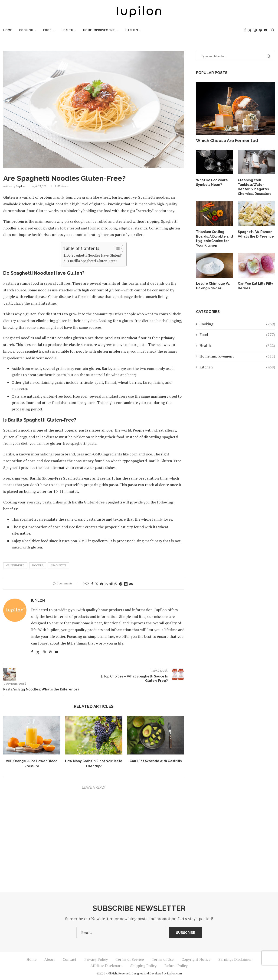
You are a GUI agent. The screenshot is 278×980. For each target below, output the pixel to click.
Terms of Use (163, 959)
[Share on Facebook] (92, 584)
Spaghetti (59, 565)
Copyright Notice (196, 959)
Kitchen (131, 30)
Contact (70, 959)
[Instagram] (255, 30)
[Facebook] (245, 30)
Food (47, 30)
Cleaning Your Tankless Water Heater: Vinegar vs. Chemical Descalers (255, 187)
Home (8, 30)
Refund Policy (176, 966)
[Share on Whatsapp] (116, 584)
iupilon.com (175, 973)
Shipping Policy (143, 966)
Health (67, 30)
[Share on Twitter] (97, 584)
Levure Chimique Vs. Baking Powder (213, 286)
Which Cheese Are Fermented (227, 140)
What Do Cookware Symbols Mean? (212, 182)
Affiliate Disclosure (106, 966)
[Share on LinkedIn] (106, 584)
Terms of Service (130, 959)
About (50, 959)
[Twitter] (250, 30)
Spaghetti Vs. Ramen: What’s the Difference (256, 234)
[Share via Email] (131, 584)
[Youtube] (266, 30)
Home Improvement (99, 30)
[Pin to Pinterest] (101, 584)
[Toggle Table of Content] (116, 248)
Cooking (26, 30)
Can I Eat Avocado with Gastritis (156, 761)
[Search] (273, 30)
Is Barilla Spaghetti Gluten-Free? (92, 261)
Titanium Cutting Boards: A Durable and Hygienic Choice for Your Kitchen (214, 239)
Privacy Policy (96, 959)
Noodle (38, 565)
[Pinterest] (260, 30)
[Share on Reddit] (111, 584)
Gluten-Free (15, 565)
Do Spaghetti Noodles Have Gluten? (94, 255)
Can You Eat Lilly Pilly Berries (255, 286)
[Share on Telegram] (121, 584)
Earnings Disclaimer (235, 959)
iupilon (21, 186)
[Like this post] (87, 584)
